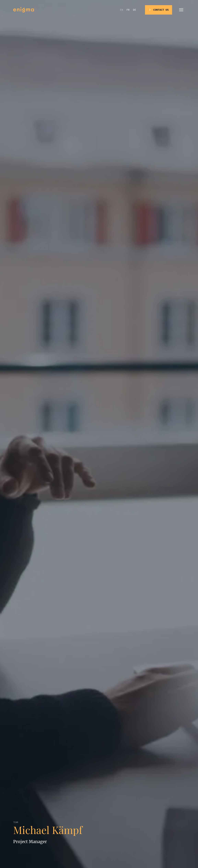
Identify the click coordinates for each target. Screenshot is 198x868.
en (121, 10)
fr (128, 10)
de (135, 10)
